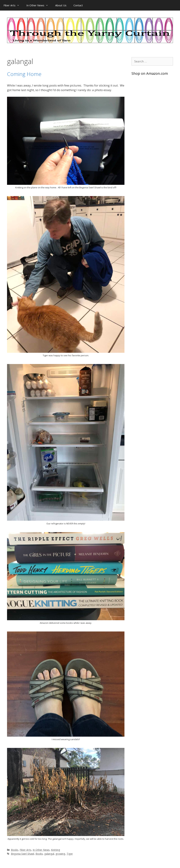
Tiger (70, 854)
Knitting (56, 850)
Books (15, 850)
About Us (61, 5)
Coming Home (24, 74)
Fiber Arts (13, 5)
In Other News (39, 5)
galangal (49, 854)
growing (60, 854)
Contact (78, 5)
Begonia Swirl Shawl (22, 854)
